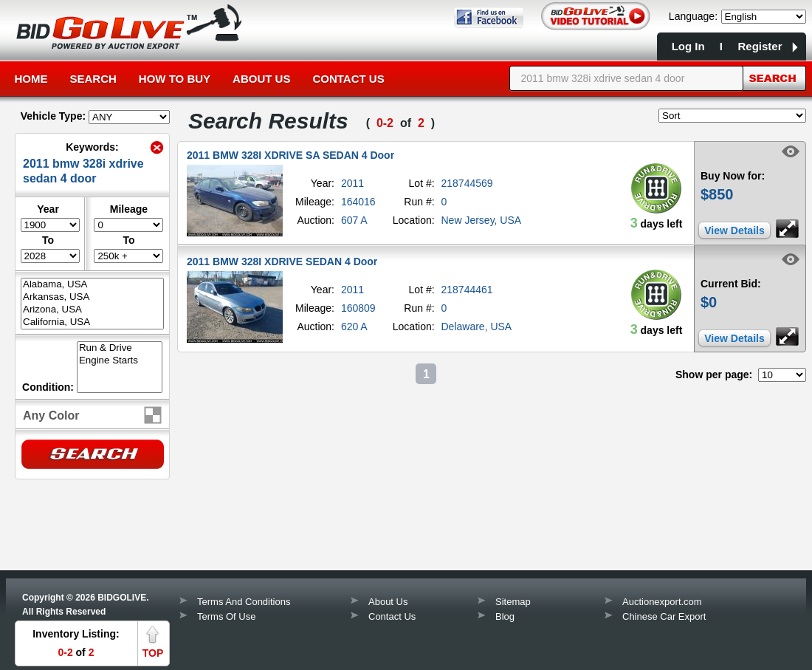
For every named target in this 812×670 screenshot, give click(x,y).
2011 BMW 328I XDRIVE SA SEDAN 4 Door (290, 155)
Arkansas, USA (92, 297)
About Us (261, 79)
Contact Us (348, 79)
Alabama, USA (92, 285)
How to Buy (175, 79)
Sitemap (513, 602)
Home (31, 79)
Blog (505, 616)
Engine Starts (120, 361)
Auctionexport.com (662, 602)
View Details (734, 230)
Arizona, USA (92, 310)
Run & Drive (120, 348)
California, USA (92, 322)
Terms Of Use (226, 616)
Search (93, 79)
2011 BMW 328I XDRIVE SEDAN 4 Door (282, 261)
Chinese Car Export (664, 616)
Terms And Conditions (244, 602)
